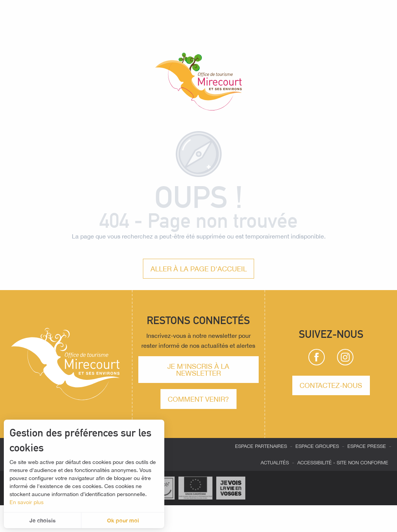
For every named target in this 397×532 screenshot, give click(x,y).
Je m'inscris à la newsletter (198, 370)
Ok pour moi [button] (123, 520)
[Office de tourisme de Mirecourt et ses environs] (199, 83)
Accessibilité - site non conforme (343, 463)
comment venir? (198, 399)
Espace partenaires (261, 446)
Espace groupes (317, 446)
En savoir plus (27, 502)
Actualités (275, 463)
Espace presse (367, 446)
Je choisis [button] (43, 520)
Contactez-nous (331, 385)
